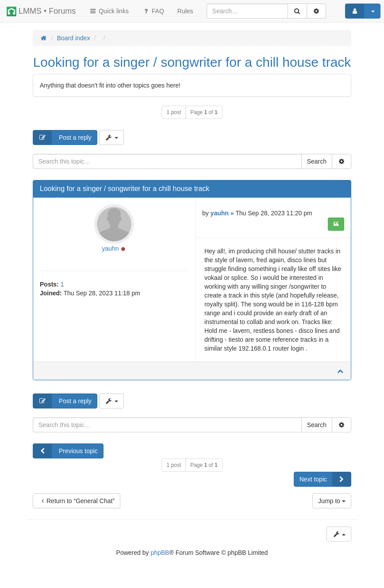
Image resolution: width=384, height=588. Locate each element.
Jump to (332, 501)
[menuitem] (185, 11)
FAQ (153, 11)
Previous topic (65, 451)
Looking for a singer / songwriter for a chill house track (192, 62)
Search (317, 161)
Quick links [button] (109, 11)
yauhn (111, 248)
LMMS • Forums (41, 11)
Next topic (325, 479)
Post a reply (62, 137)
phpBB (160, 553)
